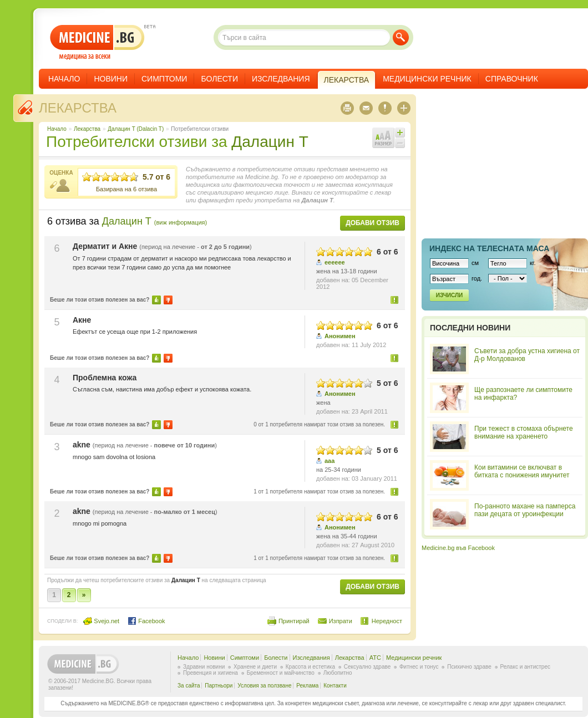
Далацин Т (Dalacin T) (136, 129)
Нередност (395, 300)
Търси (401, 37)
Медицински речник (427, 79)
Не (168, 300)
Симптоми (164, 79)
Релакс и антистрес (525, 667)
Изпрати (341, 621)
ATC (375, 658)
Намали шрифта (400, 143)
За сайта (189, 686)
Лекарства (78, 108)
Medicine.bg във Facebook (458, 548)
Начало (64, 79)
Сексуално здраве (367, 667)
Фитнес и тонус (419, 667)
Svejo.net (101, 621)
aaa (330, 461)
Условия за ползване (264, 686)
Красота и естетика (310, 667)
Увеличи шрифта (400, 133)
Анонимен (340, 336)
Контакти (335, 686)
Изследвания (281, 79)
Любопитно (338, 673)
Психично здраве (469, 667)
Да (156, 300)
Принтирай (294, 621)
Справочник (512, 79)
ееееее (335, 262)
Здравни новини (204, 667)
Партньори (219, 686)
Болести (219, 79)
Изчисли (449, 295)
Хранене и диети (255, 667)
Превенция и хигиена (211, 673)
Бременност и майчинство (281, 673)
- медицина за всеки (97, 42)
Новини (111, 79)
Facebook (146, 621)
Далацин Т (270, 142)
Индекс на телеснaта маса (489, 248)
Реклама (307, 686)
